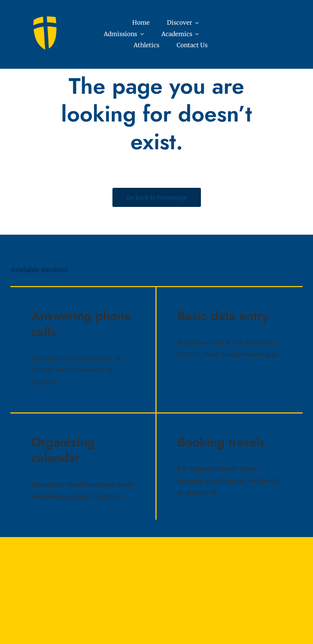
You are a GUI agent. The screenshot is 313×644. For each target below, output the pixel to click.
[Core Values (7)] (46, 19)
